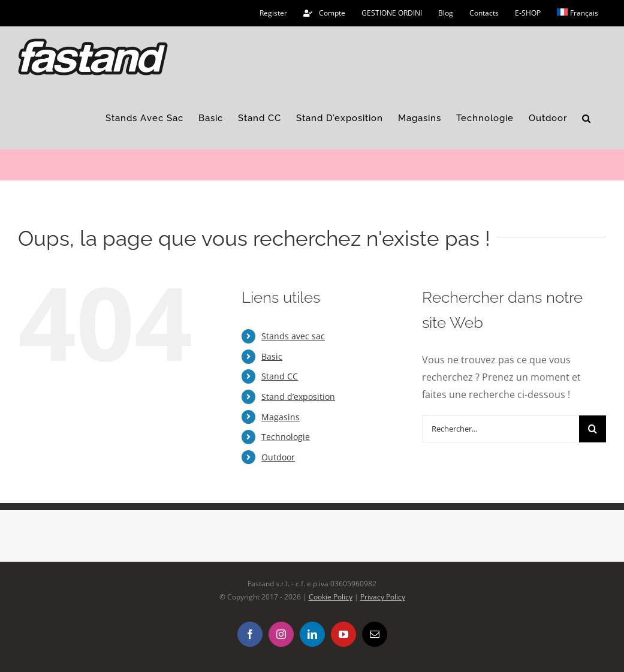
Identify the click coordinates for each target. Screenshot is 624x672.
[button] (587, 119)
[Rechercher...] (501, 429)
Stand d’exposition (298, 397)
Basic (272, 356)
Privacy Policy (383, 597)
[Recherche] (593, 429)
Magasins (281, 417)
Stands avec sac (293, 336)
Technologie (286, 437)
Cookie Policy (331, 597)
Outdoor (278, 457)
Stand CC (280, 376)
